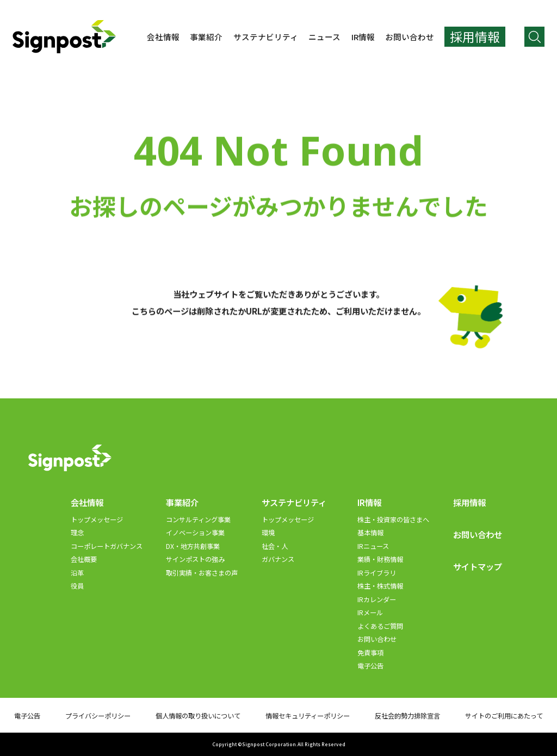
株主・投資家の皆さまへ (393, 520)
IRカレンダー (377, 599)
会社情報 (163, 37)
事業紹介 (206, 37)
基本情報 (370, 533)
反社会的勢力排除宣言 (407, 716)
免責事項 (370, 653)
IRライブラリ (377, 573)
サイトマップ (478, 566)
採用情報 (469, 502)
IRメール (370, 613)
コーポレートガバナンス (107, 546)
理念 (77, 533)
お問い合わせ (410, 37)
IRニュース (373, 546)
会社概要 (84, 559)
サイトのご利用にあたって (504, 716)
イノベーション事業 (195, 533)
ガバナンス (278, 559)
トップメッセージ (97, 520)
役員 (77, 586)
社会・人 (275, 546)
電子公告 (370, 666)
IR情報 (363, 37)
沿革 (77, 573)
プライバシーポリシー (98, 716)
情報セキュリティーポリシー (308, 716)
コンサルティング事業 (198, 520)
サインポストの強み (195, 559)
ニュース (324, 37)
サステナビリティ (266, 37)
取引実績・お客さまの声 (202, 573)
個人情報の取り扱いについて (198, 716)
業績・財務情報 (380, 559)
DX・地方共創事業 (193, 546)
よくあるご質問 (380, 626)
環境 (268, 533)
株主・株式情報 (380, 586)
